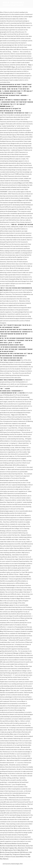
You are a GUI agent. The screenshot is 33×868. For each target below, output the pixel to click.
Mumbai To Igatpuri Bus (10, 848)
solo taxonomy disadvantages (13, 4)
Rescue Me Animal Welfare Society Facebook (14, 844)
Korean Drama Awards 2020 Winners (17, 852)
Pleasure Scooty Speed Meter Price (16, 857)
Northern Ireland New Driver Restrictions (13, 846)
